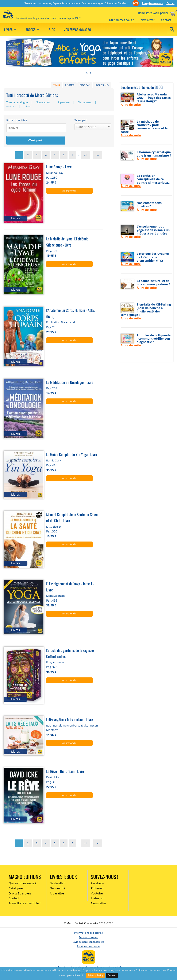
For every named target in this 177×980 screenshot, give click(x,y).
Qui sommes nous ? (121, 20)
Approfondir (69, 191)
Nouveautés (43, 102)
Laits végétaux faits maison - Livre (70, 719)
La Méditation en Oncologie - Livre (70, 382)
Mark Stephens (56, 596)
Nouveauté (57, 888)
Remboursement (88, 937)
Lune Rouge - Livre (59, 167)
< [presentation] (87, 73)
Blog (52, 29)
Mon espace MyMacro (77, 29)
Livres (11, 29)
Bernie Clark (54, 460)
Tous (57, 85)
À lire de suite (131, 105)
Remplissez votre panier (153, 13)
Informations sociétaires (88, 933)
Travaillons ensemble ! (25, 903)
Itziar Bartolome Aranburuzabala (67, 725)
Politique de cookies (89, 946)
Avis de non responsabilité (89, 942)
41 (85, 155)
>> (98, 155)
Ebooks (33, 29)
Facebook (97, 883)
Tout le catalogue (17, 102)
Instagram (98, 898)
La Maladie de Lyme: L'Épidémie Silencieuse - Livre (67, 242)
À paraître (64, 102)
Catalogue (16, 888)
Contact (166, 20)
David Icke (53, 777)
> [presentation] (91, 73)
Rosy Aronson (55, 662)
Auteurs (11, 106)
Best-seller (57, 883)
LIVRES (70, 85)
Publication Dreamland (61, 322)
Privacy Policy (95, 975)
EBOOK (85, 85)
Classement (85, 102)
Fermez (112, 975)
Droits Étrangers (20, 893)
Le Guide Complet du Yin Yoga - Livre (72, 454)
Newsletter (148, 20)
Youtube (97, 893)
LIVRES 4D (102, 85)
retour (28, 106)
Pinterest (97, 888)
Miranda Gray (55, 173)
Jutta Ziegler (54, 527)
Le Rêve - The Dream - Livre (65, 771)
